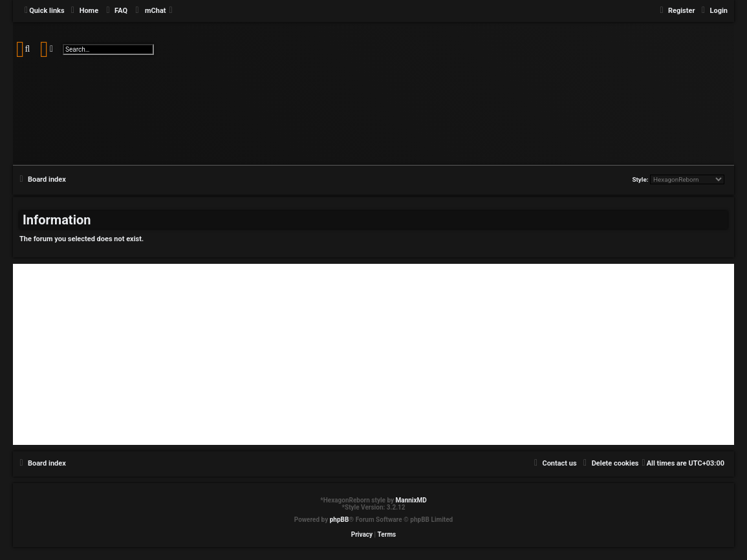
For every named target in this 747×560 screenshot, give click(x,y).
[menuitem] (83, 11)
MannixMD (411, 500)
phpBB (340, 520)
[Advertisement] (373, 354)
